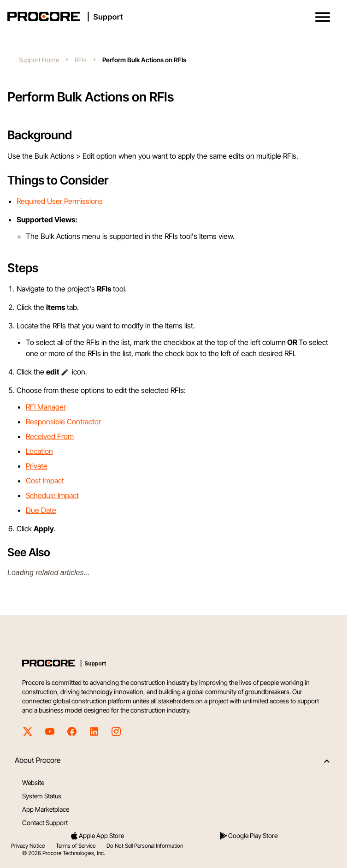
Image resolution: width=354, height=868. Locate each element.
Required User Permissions (60, 201)
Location (39, 451)
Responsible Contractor (63, 422)
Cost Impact (45, 481)
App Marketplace (46, 809)
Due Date (41, 510)
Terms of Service (76, 846)
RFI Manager (46, 407)
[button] (323, 17)
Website (33, 782)
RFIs (81, 60)
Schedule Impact (52, 495)
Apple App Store (97, 836)
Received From (50, 436)
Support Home (39, 60)
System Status (42, 796)
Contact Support (45, 823)
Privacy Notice (28, 846)
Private (37, 466)
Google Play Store (248, 836)
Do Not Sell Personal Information (145, 846)
